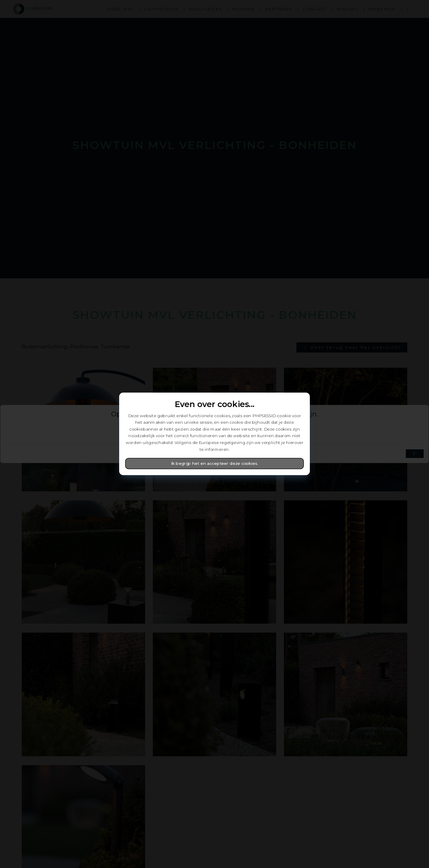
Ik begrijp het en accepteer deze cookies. (215, 464)
